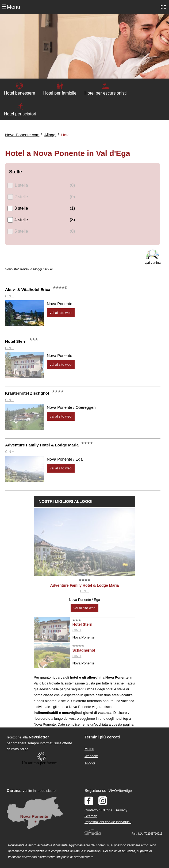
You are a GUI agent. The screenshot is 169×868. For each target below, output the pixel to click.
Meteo (89, 749)
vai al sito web (61, 313)
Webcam (91, 756)
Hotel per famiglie (60, 93)
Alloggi (90, 763)
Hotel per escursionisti (105, 93)
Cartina (14, 790)
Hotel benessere (20, 93)
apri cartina (153, 263)
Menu (13, 7)
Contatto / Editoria (98, 810)
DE (163, 7)
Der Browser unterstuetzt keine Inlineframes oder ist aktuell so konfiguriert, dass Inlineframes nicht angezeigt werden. (42, 787)
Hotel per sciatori (20, 114)
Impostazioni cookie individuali (108, 822)
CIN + (10, 296)
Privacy (122, 810)
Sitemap (91, 816)
